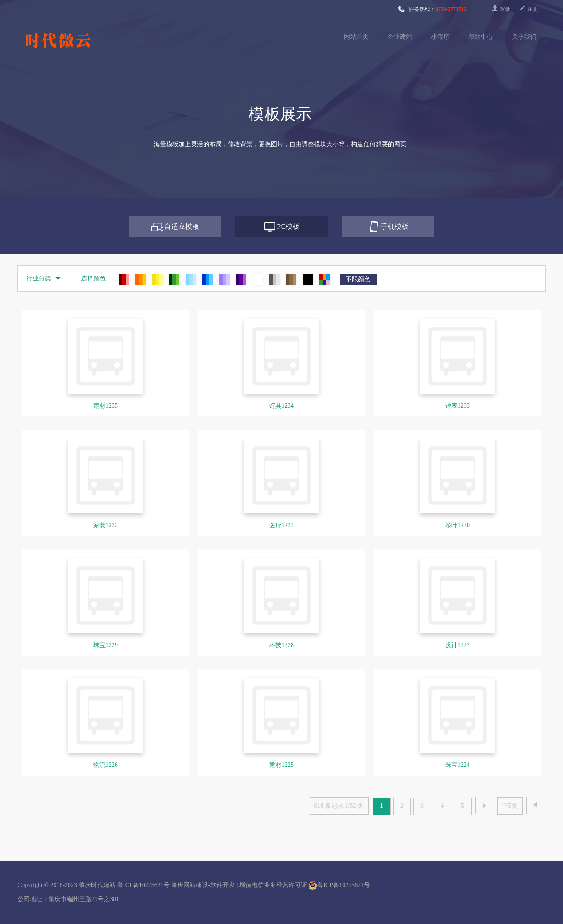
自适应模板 (182, 226)
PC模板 (288, 226)
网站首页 (356, 37)
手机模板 (395, 226)
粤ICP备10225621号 (143, 885)
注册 (533, 9)
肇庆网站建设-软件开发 (203, 885)
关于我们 (524, 37)
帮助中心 (481, 37)
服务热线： (432, 9)
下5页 (510, 806)
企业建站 (400, 37)
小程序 (440, 37)
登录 (505, 9)
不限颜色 (358, 279)
